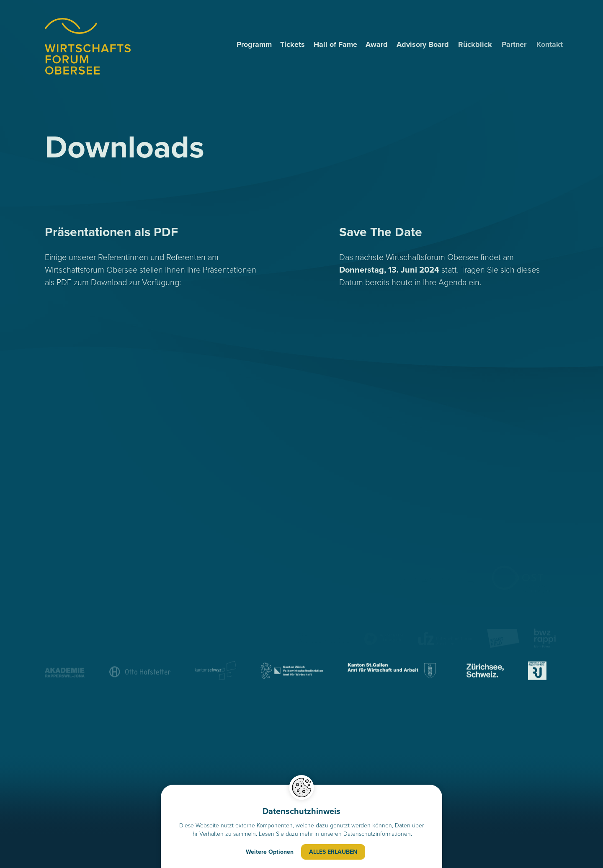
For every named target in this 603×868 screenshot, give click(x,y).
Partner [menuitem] (517, 44)
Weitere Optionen (270, 852)
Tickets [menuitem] (293, 44)
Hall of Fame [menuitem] (336, 44)
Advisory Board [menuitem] (424, 44)
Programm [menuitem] (254, 44)
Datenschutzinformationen (377, 834)
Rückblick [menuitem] (478, 44)
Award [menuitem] (378, 44)
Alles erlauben (333, 852)
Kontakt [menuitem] (555, 44)
